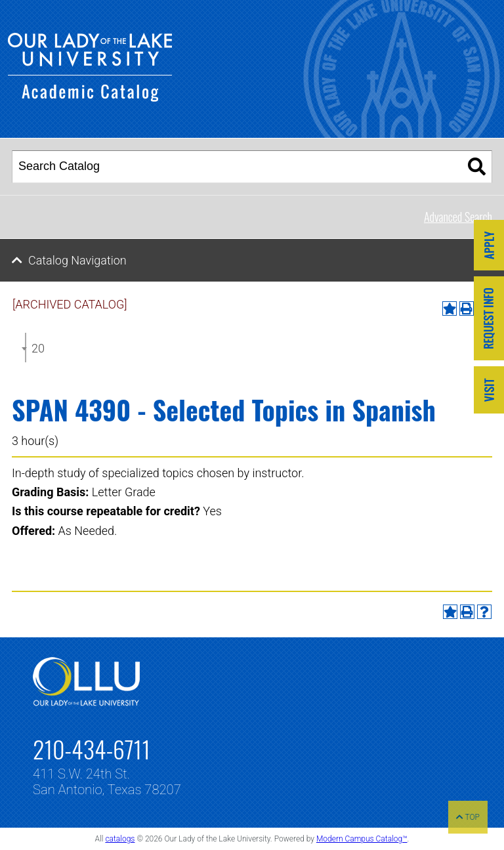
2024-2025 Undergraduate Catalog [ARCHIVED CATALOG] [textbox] (38, 348)
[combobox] (26, 348)
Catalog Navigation (77, 260)
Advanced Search (458, 217)
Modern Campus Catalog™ (362, 839)
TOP (468, 817)
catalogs (120, 839)
